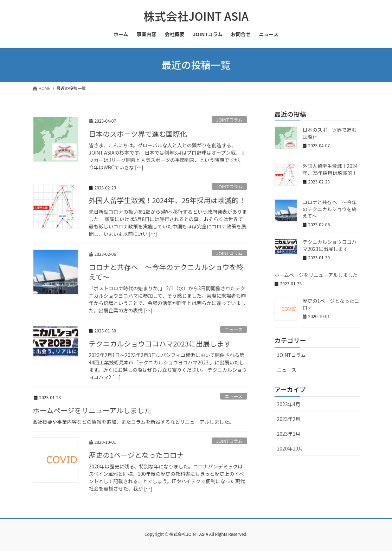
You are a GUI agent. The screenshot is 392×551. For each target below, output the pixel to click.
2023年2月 (289, 419)
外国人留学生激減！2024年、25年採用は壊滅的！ (168, 200)
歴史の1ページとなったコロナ (136, 455)
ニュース (234, 329)
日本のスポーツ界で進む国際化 (138, 134)
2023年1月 (289, 434)
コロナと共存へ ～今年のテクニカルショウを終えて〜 (166, 272)
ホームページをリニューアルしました (92, 410)
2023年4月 (289, 404)
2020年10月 (290, 448)
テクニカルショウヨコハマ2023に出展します (160, 343)
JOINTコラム (229, 120)
